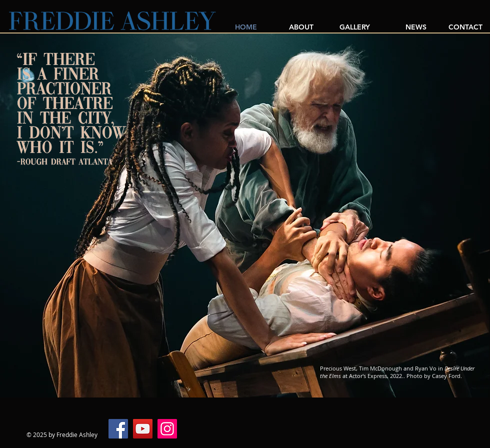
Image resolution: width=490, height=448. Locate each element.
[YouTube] (143, 429)
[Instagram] (167, 429)
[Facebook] (118, 429)
